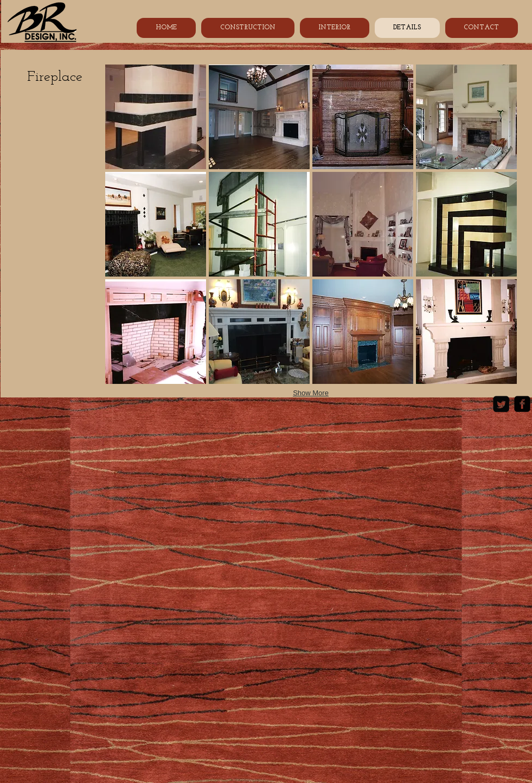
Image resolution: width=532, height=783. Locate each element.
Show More (311, 393)
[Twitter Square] (501, 404)
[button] (156, 117)
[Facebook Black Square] (522, 404)
